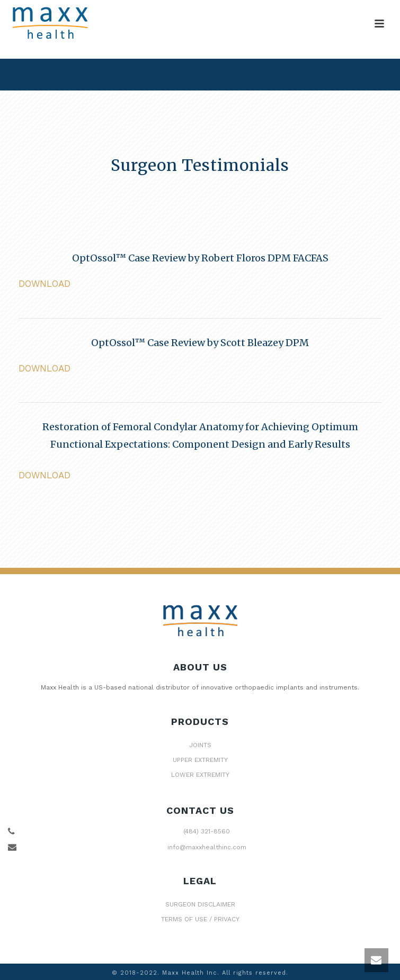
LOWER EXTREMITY (200, 775)
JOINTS (200, 745)
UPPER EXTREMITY (200, 760)
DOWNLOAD (45, 284)
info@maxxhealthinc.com (207, 847)
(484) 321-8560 (207, 831)
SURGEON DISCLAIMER (200, 904)
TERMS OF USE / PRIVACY (200, 919)
